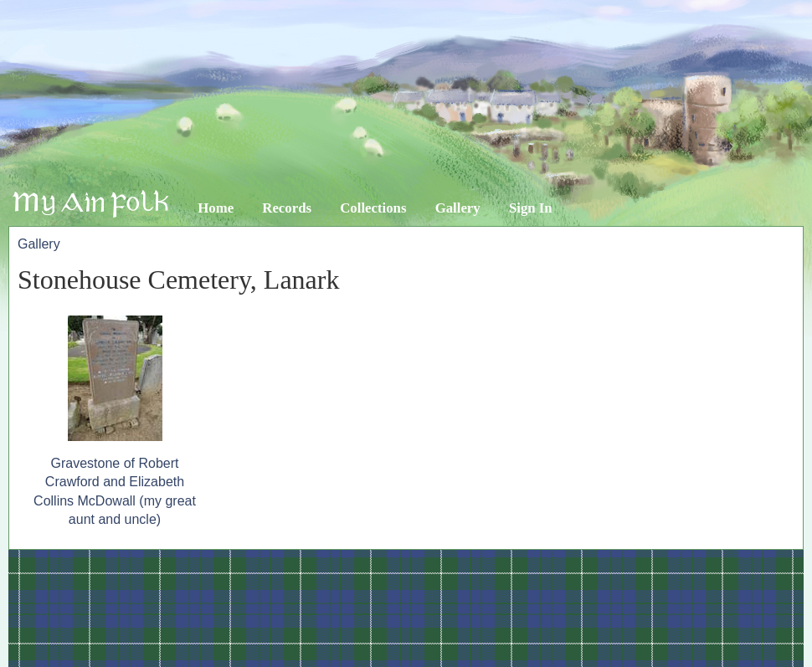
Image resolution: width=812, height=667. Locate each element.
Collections (373, 208)
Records (287, 208)
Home (216, 208)
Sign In (531, 208)
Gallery (458, 208)
